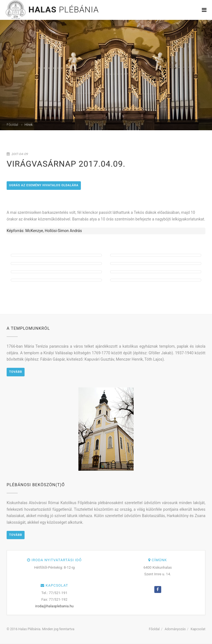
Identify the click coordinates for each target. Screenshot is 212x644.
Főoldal (12, 125)
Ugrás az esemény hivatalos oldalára (44, 185)
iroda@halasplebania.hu (55, 606)
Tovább (16, 372)
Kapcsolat (198, 629)
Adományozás (175, 629)
